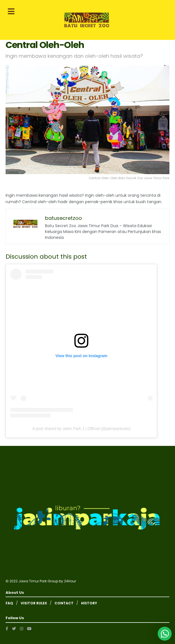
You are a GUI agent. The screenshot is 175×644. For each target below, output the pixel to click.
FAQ (9, 603)
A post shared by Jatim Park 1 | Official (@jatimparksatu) (81, 429)
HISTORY (89, 603)
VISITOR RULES (34, 603)
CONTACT (64, 603)
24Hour (70, 581)
